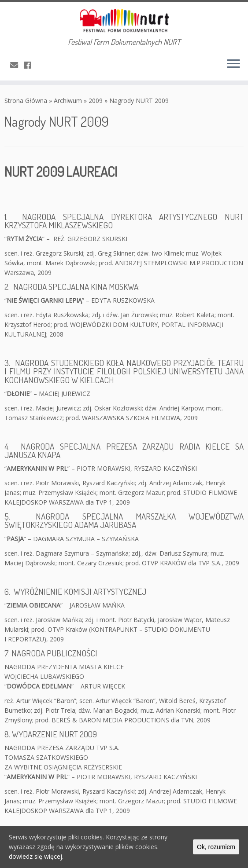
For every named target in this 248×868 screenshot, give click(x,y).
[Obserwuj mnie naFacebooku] (30, 65)
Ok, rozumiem (216, 847)
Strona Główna (26, 101)
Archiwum (68, 101)
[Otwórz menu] (233, 65)
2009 (96, 101)
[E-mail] (17, 65)
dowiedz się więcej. (36, 856)
